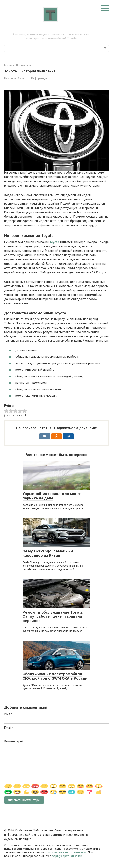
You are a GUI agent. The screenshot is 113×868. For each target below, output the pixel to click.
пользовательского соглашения (66, 852)
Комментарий (14, 741)
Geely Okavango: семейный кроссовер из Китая (48, 553)
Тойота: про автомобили (51, 30)
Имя (8, 714)
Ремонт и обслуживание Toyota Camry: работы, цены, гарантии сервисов (53, 617)
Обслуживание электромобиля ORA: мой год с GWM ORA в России (55, 676)
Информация (39, 78)
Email (9, 728)
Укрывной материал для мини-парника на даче (52, 496)
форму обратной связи (67, 856)
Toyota (54, 242)
